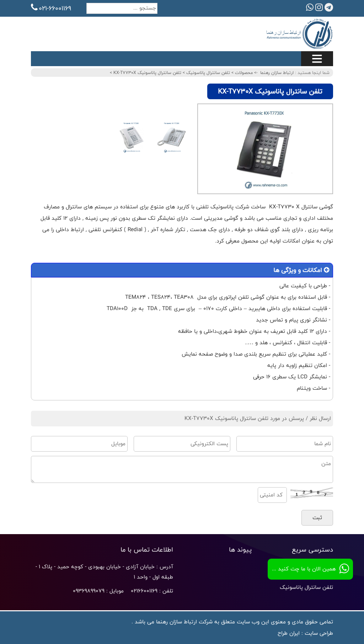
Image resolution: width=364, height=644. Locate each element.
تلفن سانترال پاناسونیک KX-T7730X (147, 73)
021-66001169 (51, 8)
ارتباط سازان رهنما (277, 73)
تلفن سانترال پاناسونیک (207, 73)
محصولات (243, 73)
